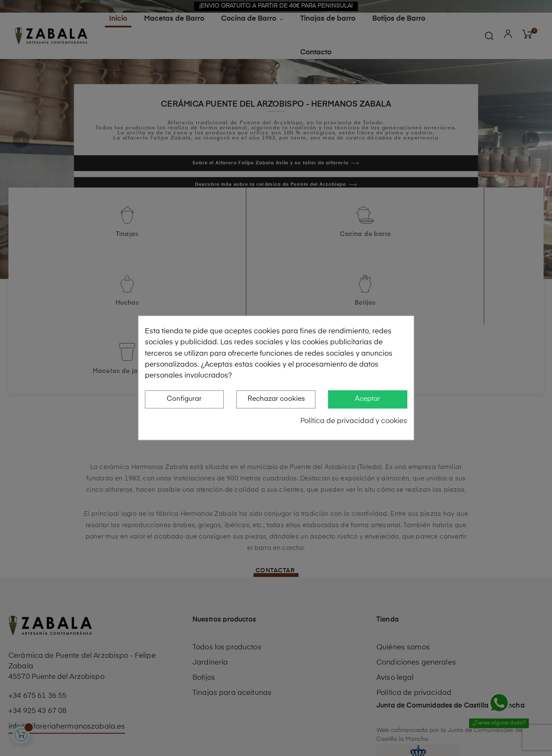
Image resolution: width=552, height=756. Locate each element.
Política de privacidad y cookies (354, 421)
